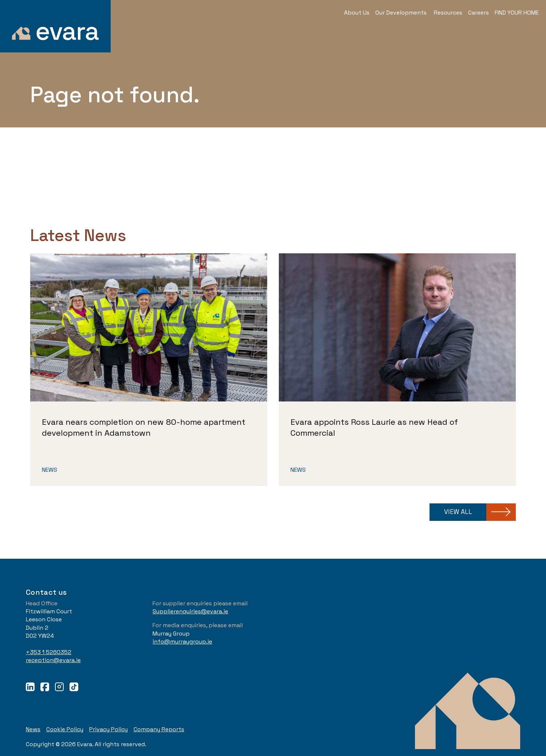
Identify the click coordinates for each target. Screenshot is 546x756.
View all (458, 512)
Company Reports (159, 729)
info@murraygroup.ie (182, 642)
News (50, 470)
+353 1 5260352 (49, 652)
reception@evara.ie (53, 660)
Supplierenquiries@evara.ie (190, 611)
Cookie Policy (65, 729)
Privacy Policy (108, 729)
